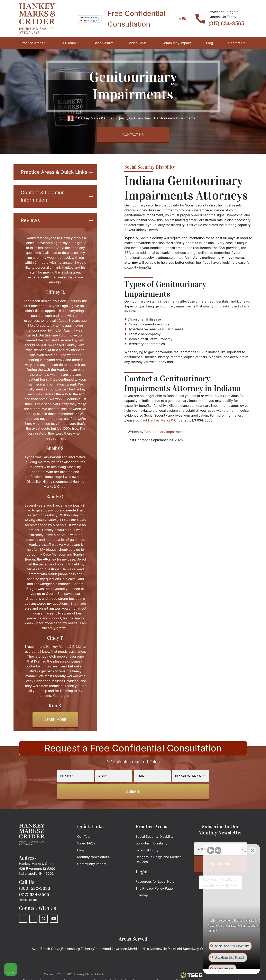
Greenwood (102, 949)
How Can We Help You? (190, 776)
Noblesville (158, 949)
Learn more (55, 720)
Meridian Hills (138, 949)
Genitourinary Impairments (165, 432)
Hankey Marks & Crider (166, 420)
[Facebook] (23, 919)
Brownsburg (70, 949)
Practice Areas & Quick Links (57, 172)
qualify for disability (218, 306)
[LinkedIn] (33, 919)
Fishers (86, 949)
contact (141, 420)
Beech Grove (50, 949)
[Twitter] (44, 919)
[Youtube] (54, 919)
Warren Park (209, 949)
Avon (36, 949)
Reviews (57, 220)
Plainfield (175, 949)
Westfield (227, 949)
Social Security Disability (150, 167)
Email (102, 776)
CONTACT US (133, 135)
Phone (140, 776)
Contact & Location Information (57, 196)
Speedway (191, 949)
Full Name (67, 776)
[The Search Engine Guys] (191, 975)
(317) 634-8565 (226, 24)
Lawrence (119, 949)
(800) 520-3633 (35, 888)
